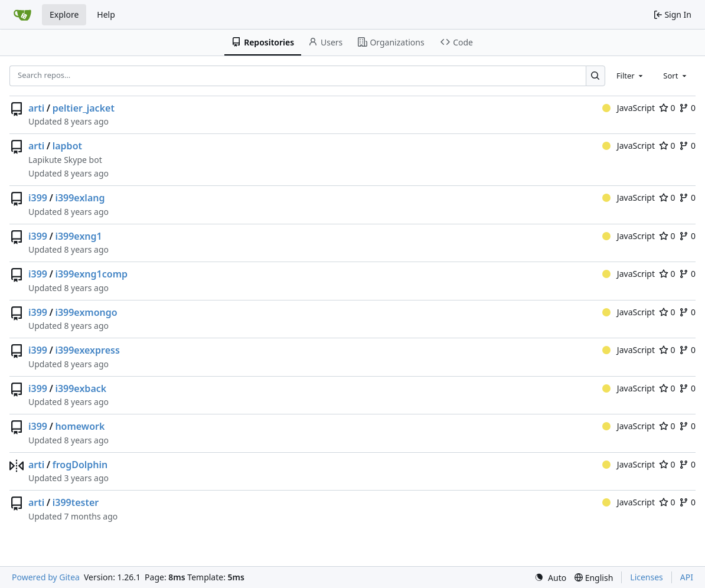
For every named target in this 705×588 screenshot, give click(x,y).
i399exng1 (78, 236)
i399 (38, 198)
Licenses (647, 577)
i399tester (76, 502)
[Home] (22, 15)
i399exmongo (86, 312)
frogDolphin (80, 465)
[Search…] (595, 76)
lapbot (67, 146)
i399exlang (80, 198)
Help (106, 14)
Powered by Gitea (46, 577)
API (687, 577)
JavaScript (629, 108)
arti (36, 108)
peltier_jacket (84, 108)
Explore (64, 14)
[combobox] (631, 76)
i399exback (81, 388)
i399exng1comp (91, 274)
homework (80, 426)
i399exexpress (87, 350)
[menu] (550, 578)
